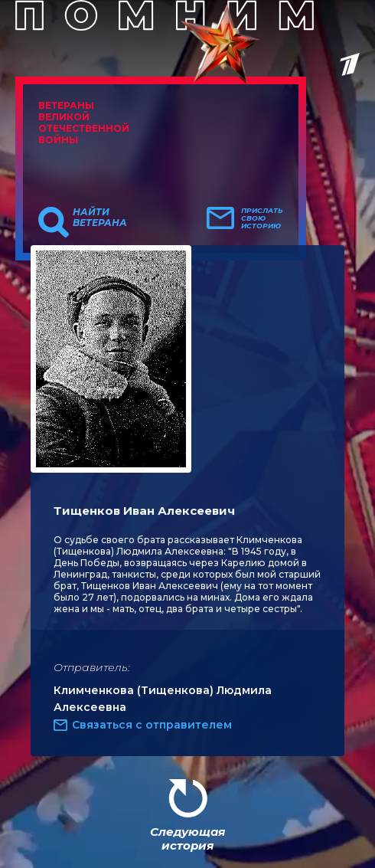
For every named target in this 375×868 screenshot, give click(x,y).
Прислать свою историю (262, 218)
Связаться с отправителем (152, 725)
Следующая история (187, 839)
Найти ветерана (100, 218)
